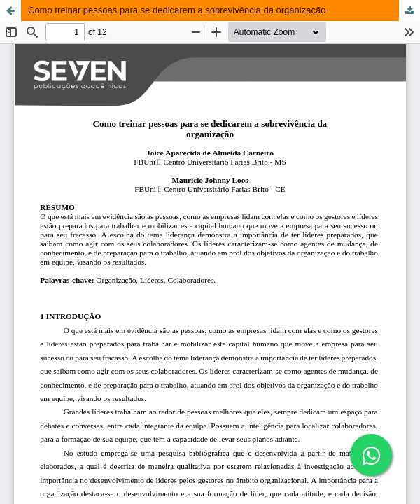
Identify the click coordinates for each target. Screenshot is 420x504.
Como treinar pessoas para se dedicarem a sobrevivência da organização (177, 10)
